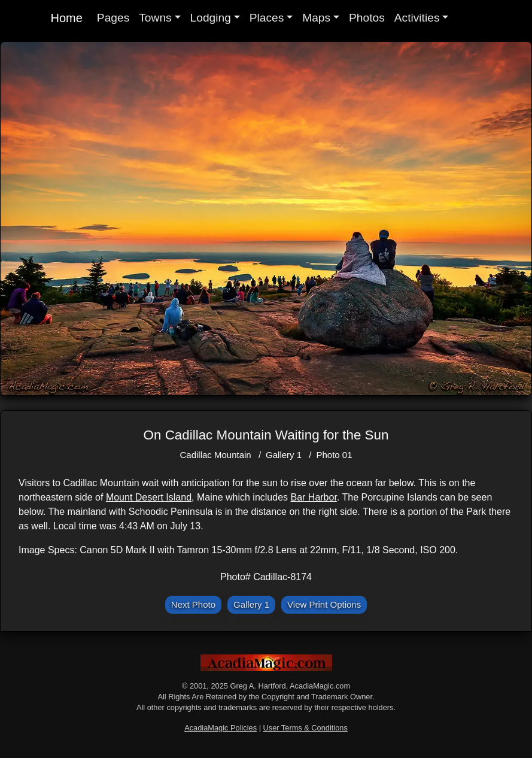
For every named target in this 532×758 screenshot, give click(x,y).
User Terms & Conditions (305, 728)
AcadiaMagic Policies (221, 728)
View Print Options (324, 604)
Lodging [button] (211, 18)
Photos (367, 18)
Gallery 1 (284, 455)
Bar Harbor (313, 497)
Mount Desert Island (149, 497)
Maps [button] (316, 18)
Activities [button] (417, 18)
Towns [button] (155, 18)
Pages (113, 18)
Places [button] (267, 18)
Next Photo (193, 604)
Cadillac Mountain (215, 455)
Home (67, 18)
